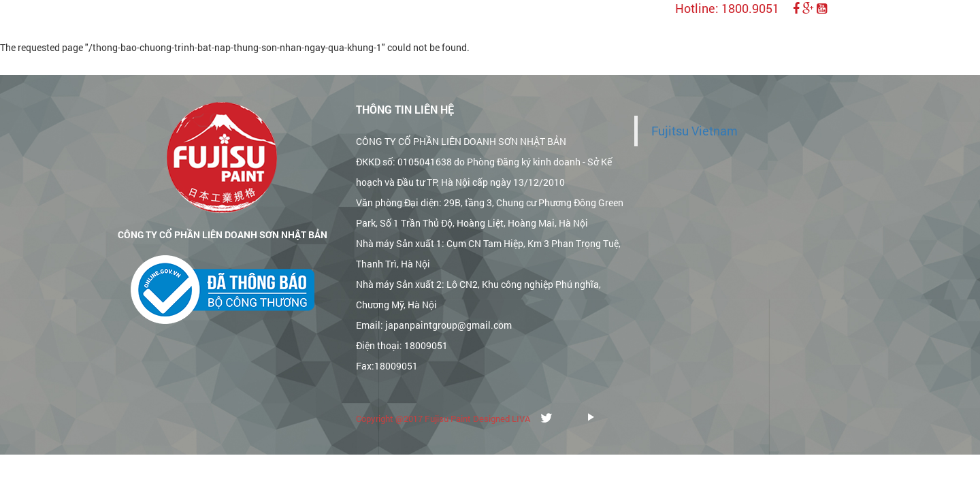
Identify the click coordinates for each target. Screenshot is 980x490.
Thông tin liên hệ (405, 109)
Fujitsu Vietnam (695, 131)
